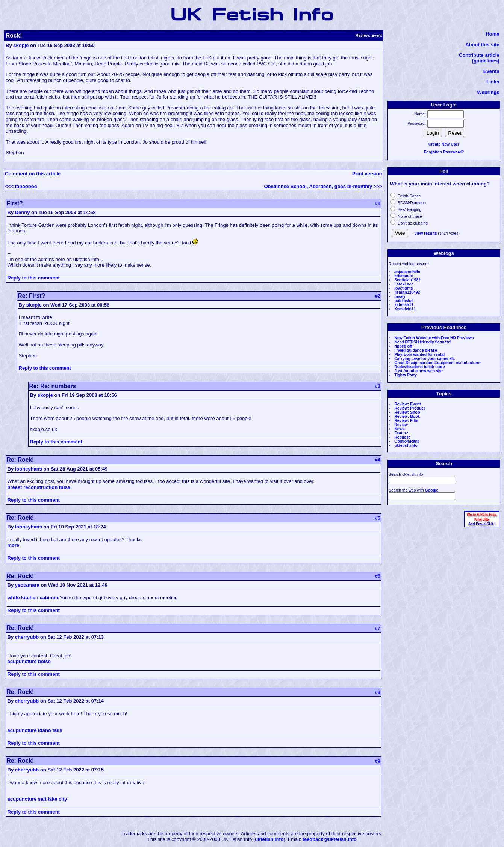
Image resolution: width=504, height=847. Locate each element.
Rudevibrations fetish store (420, 367)
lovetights (403, 288)
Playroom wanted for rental (419, 354)
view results (426, 233)
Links (493, 82)
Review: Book (407, 417)
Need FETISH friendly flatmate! (423, 342)
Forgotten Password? (444, 152)
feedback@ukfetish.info (330, 839)
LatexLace (404, 284)
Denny (23, 212)
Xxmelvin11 (405, 309)
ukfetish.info (406, 446)
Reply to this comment (34, 278)
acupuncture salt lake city (37, 799)
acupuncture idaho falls (35, 730)
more (14, 545)
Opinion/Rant (406, 441)
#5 (378, 518)
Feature (401, 433)
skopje (21, 45)
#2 (378, 296)
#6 (378, 576)
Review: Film (406, 421)
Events (491, 71)
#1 (378, 203)
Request (402, 437)
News (399, 429)
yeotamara (27, 585)
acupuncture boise (29, 661)
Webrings (488, 92)
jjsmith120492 (407, 292)
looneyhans (29, 469)
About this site (482, 45)
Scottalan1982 (407, 280)
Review (401, 425)
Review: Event (407, 404)
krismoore (404, 276)
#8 (378, 692)
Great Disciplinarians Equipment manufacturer (437, 363)
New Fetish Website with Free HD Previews (434, 338)
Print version (367, 174)
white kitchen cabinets (34, 597)
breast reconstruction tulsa (39, 487)
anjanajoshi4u (407, 272)
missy (400, 297)
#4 (378, 460)
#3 (378, 386)
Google (432, 490)
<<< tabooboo (21, 186)
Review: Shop (407, 412)
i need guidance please (416, 350)
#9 (378, 761)
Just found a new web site (418, 371)
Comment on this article (33, 174)
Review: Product (409, 408)
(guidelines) (486, 61)
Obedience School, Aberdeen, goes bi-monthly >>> (323, 186)
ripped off (403, 346)
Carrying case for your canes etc (425, 359)
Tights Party (406, 375)
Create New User (444, 144)
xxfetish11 (404, 305)
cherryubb (27, 637)
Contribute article (479, 55)
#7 (378, 628)
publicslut (403, 301)
